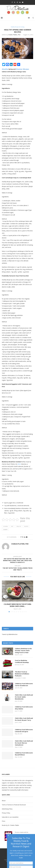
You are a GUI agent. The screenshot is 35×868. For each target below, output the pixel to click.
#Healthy (5, 69)
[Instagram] (17, 2)
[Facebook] (12, 2)
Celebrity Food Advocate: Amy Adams (24, 708)
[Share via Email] (27, 537)
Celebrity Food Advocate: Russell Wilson (24, 754)
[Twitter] (15, 2)
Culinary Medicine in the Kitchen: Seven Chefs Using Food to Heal (23, 650)
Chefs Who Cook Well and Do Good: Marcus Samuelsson (24, 743)
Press (4, 821)
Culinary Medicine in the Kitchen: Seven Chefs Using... (18, 605)
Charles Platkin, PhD (14, 35)
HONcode (27, 788)
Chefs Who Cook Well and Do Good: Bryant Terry (24, 719)
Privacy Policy (6, 813)
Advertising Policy (7, 809)
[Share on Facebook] (21, 537)
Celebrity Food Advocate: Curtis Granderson (24, 684)
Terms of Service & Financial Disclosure (14, 805)
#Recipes (26, 69)
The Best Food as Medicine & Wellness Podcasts (22, 674)
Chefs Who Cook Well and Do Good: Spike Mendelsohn (24, 697)
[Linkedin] (20, 2)
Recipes (26, 526)
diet (12, 526)
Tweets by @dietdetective (10, 634)
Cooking (6, 526)
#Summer (19, 69)
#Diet (19, 464)
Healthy (19, 526)
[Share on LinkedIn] (25, 537)
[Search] (33, 18)
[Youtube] (23, 2)
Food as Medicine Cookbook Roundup (22, 661)
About (4, 801)
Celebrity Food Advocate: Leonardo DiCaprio (24, 730)
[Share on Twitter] (23, 537)
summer (5, 530)
